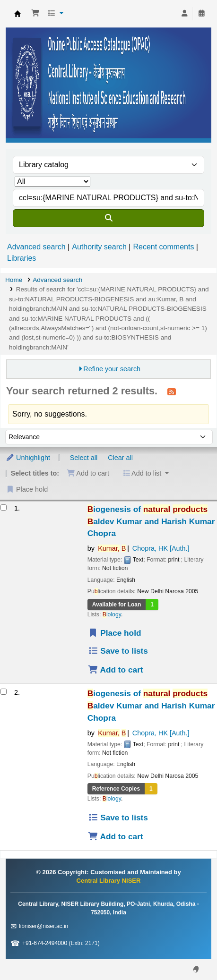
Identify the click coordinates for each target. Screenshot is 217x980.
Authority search (99, 247)
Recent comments (163, 247)
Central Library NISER (17, 14)
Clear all (120, 458)
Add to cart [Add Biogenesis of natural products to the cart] (116, 670)
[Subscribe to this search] (172, 392)
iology (112, 614)
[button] (35, 14)
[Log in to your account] (184, 14)
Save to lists (118, 651)
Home (14, 280)
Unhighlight (28, 458)
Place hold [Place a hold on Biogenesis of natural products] (115, 633)
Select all (84, 458)
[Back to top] (189, 951)
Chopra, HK (161, 548)
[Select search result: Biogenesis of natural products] (4, 507)
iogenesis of (151, 521)
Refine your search (112, 369)
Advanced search (36, 247)
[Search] (108, 218)
